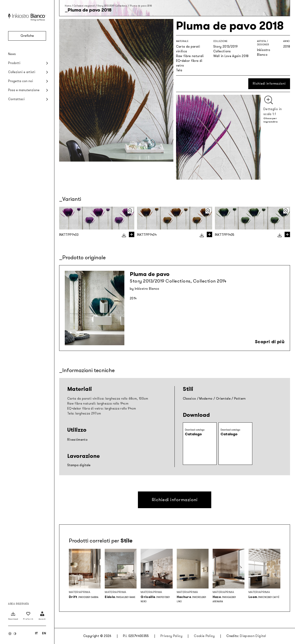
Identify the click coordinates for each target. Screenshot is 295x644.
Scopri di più (270, 342)
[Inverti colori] (12, 634)
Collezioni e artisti (22, 72)
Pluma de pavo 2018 (141, 6)
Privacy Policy (171, 636)
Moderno (206, 399)
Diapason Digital (253, 636)
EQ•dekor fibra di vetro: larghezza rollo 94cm (102, 409)
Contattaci (16, 99)
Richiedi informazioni (269, 84)
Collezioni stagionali (84, 6)
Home (68, 6)
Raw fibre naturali (190, 56)
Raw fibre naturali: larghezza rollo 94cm (98, 404)
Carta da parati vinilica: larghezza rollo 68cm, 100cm (108, 399)
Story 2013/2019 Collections (112, 6)
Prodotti (14, 63)
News (12, 54)
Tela (179, 70)
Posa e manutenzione (24, 90)
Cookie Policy (204, 636)
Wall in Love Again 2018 (231, 56)
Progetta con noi (21, 81)
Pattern (240, 399)
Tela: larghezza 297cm (84, 414)
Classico (189, 399)
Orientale (223, 399)
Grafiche (27, 36)
